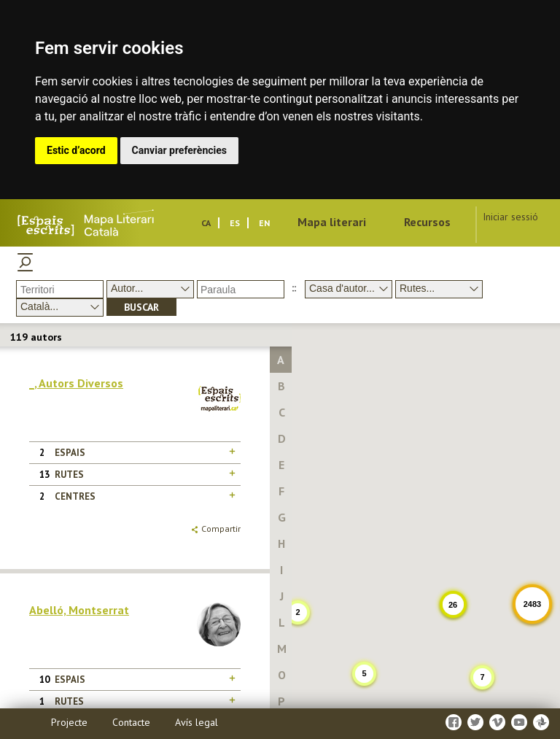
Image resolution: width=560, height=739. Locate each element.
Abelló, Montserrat (79, 610)
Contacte (131, 722)
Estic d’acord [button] (76, 150)
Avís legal (197, 722)
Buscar (141, 307)
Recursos (427, 222)
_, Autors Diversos (76, 383)
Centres (75, 496)
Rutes (69, 475)
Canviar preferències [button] (179, 150)
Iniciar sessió (510, 217)
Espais (70, 453)
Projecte (69, 722)
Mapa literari (332, 222)
